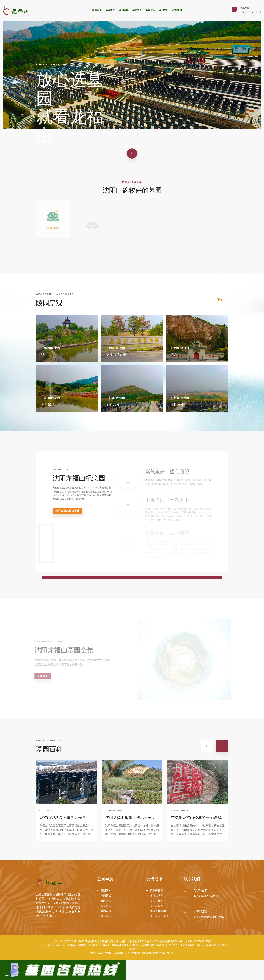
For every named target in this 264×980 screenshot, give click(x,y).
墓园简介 (110, 10)
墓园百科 (164, 10)
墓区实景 (137, 10)
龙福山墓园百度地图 (101, 953)
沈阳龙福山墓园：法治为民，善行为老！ (130, 818)
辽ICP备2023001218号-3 (198, 941)
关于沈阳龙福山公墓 (68, 511)
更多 (220, 300)
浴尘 (44, 355)
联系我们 (177, 10)
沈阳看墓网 (156, 906)
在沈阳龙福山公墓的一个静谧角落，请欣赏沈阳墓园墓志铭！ (196, 818)
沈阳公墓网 (156, 901)
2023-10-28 (179, 811)
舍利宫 (176, 355)
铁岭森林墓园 (158, 911)
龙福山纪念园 (116, 355)
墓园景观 (124, 10)
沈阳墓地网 (156, 896)
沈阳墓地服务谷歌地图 (126, 953)
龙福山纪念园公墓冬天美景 (63, 818)
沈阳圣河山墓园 (159, 916)
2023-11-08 (114, 811)
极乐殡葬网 (156, 890)
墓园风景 (113, 405)
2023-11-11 (48, 811)
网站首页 (97, 10)
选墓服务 (150, 10)
